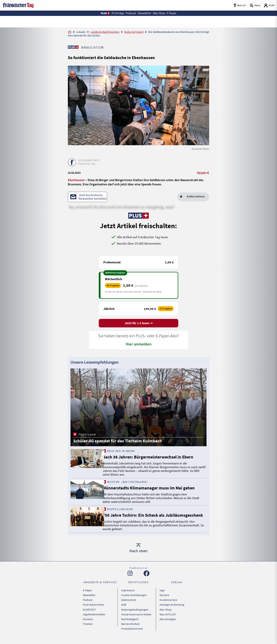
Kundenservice (168, 605)
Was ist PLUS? (168, 618)
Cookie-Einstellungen (134, 600)
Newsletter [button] (144, 13)
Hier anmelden (139, 344)
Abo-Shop (166, 613)
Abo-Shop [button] (160, 13)
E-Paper (87, 596)
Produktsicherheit (132, 631)
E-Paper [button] (174, 13)
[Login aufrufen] (269, 5)
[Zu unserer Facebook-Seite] (147, 579)
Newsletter (89, 600)
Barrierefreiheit (130, 627)
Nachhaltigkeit (130, 622)
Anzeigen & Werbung (172, 609)
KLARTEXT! (89, 613)
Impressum (128, 596)
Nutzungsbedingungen (135, 613)
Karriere (164, 600)
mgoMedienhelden (94, 618)
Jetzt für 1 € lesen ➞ (139, 323)
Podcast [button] (130, 13)
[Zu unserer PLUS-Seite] (73, 47)
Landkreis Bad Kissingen (105, 32)
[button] (103, 13)
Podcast (88, 605)
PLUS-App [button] (116, 13)
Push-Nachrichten (94, 609)
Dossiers (88, 622)
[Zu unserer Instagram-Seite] (130, 579)
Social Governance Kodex (136, 618)
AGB (124, 609)
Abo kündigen (168, 622)
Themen (88, 627)
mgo (162, 596)
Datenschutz (129, 605)
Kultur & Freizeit (134, 32)
